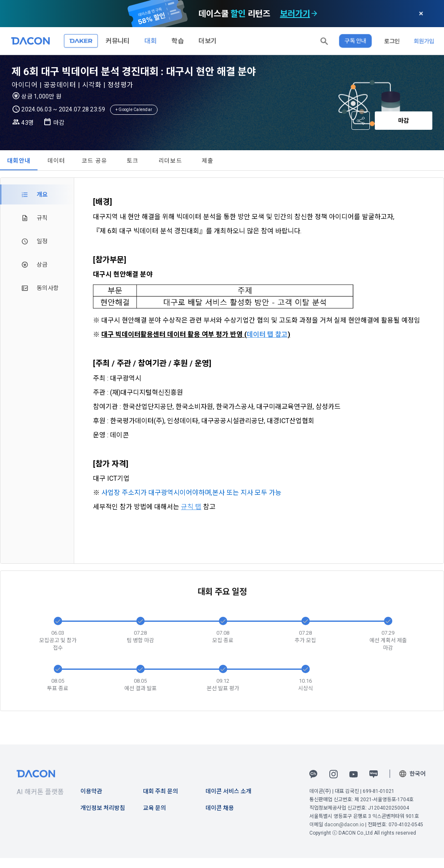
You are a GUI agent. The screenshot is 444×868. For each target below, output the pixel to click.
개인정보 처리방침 (103, 808)
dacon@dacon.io (344, 825)
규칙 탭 (191, 507)
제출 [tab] (208, 161)
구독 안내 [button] (355, 41)
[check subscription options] (314, 14)
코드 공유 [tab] (94, 161)
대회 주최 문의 (161, 791)
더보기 (208, 41)
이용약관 (91, 791)
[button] (324, 41)
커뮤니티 (118, 41)
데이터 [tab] (56, 161)
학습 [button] (178, 41)
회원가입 (424, 41)
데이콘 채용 (220, 808)
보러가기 (295, 14)
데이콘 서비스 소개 (228, 791)
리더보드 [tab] (170, 161)
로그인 (392, 41)
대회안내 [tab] (19, 161)
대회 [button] (151, 41)
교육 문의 (154, 808)
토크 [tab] (133, 161)
